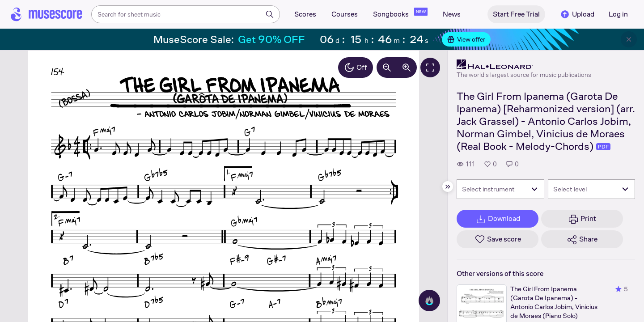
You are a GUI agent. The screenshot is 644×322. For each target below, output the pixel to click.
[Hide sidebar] (448, 186)
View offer (466, 39)
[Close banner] (629, 39)
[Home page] (47, 14)
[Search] (270, 14)
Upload (577, 14)
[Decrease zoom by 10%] (387, 68)
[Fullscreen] (430, 68)
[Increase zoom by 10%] (407, 68)
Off (356, 68)
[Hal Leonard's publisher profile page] (524, 64)
